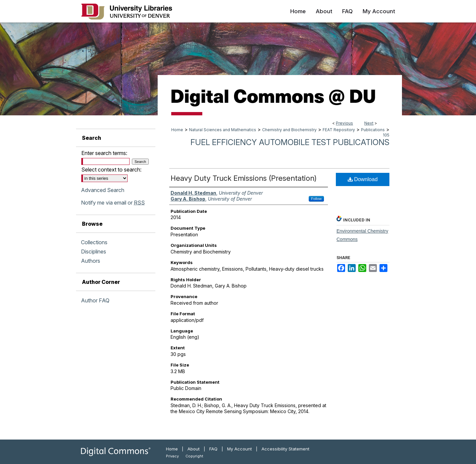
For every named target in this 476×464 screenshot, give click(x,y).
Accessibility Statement (285, 449)
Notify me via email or (113, 203)
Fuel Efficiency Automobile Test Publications (290, 142)
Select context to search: (111, 170)
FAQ (213, 449)
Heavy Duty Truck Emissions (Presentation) (244, 178)
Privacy (172, 456)
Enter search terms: (104, 153)
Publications (373, 130)
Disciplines (94, 251)
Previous (344, 123)
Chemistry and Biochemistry (289, 130)
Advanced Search (103, 190)
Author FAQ (95, 300)
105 (386, 135)
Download (363, 179)
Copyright (194, 456)
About (194, 449)
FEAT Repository (339, 130)
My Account (239, 449)
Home (177, 130)
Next (369, 123)
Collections (94, 242)
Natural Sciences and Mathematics (223, 130)
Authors (91, 261)
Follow (316, 199)
